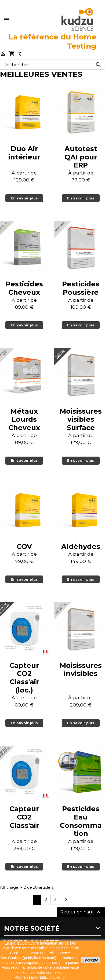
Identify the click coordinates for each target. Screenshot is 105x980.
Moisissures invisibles (81, 669)
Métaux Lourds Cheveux (24, 419)
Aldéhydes (81, 546)
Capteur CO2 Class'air (24, 817)
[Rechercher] (52, 65)
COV (24, 546)
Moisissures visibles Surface (81, 419)
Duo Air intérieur (24, 153)
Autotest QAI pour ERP (81, 157)
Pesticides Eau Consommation (81, 821)
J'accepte (90, 960)
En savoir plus (24, 198)
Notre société (32, 928)
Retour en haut (81, 912)
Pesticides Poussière (81, 288)
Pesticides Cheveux (24, 288)
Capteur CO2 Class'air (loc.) (24, 678)
